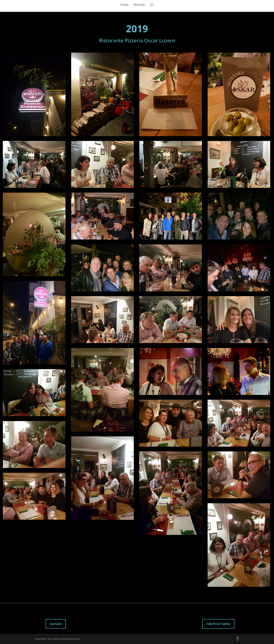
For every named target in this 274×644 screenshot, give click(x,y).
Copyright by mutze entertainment (57, 639)
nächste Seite (218, 624)
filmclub (139, 5)
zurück (56, 624)
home (125, 5)
